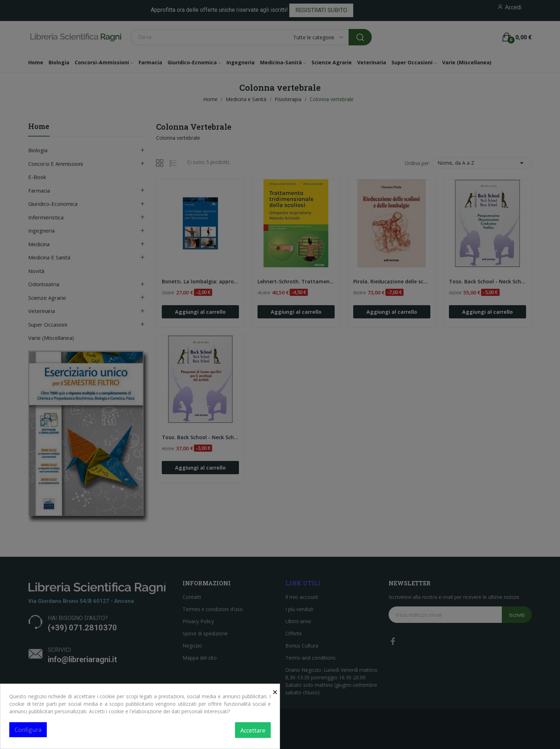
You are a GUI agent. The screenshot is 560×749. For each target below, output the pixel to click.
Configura (28, 730)
